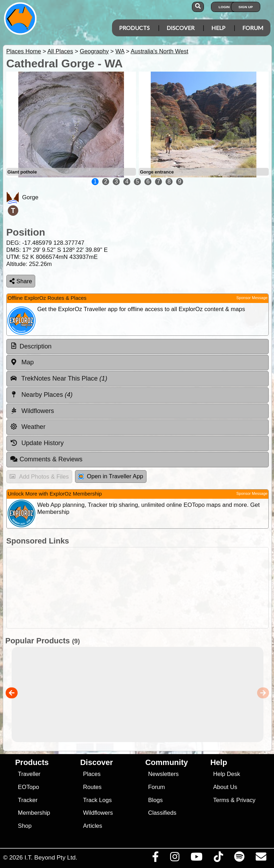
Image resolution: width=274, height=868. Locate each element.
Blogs (155, 800)
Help (218, 28)
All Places (60, 51)
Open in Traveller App (111, 476)
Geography (94, 51)
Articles (93, 826)
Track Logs (98, 800)
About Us (225, 787)
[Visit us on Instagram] (175, 858)
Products (134, 28)
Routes (92, 787)
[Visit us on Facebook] (155, 858)
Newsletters (163, 774)
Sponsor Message (252, 298)
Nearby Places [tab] (41, 395)
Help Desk (227, 774)
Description (36, 346)
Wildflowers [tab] (32, 411)
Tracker (28, 800)
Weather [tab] (28, 427)
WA (120, 51)
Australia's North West (160, 51)
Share (21, 281)
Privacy (246, 800)
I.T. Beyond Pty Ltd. (51, 857)
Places (92, 774)
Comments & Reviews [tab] (46, 459)
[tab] (138, 347)
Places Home (24, 51)
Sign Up (246, 7)
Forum (253, 28)
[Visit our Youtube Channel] (196, 858)
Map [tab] (22, 362)
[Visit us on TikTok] (218, 858)
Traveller (29, 774)
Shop (25, 826)
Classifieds (162, 813)
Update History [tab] (37, 443)
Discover (180, 28)
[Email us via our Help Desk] (261, 858)
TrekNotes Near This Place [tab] (59, 378)
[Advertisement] (136, 588)
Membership (34, 813)
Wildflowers (98, 813)
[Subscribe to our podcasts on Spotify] (239, 858)
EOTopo (29, 787)
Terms (221, 800)
